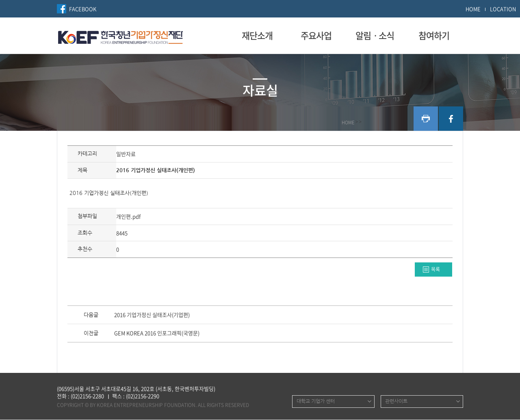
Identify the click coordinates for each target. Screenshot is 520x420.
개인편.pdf (128, 216)
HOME (473, 9)
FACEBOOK (83, 9)
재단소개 (257, 35)
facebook (451, 119)
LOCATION (503, 9)
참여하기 (434, 35)
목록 (435, 269)
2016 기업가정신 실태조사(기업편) (152, 315)
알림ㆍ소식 (375, 35)
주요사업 (316, 35)
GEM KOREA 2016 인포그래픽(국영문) (157, 333)
